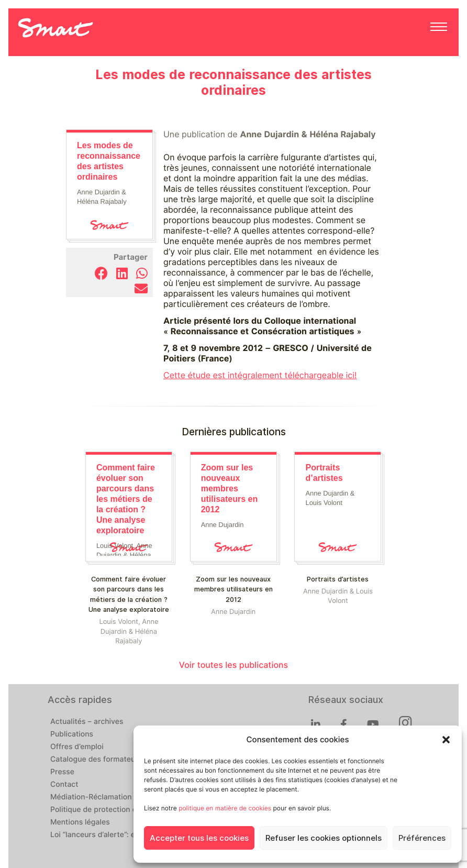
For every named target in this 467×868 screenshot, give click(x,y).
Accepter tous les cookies (199, 838)
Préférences (422, 838)
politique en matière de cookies (225, 808)
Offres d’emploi (77, 747)
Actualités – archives (87, 722)
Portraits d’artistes (338, 579)
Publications (72, 734)
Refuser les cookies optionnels (324, 838)
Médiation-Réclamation (91, 797)
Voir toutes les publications (233, 665)
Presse (62, 772)
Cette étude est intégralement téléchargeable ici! (260, 375)
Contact (64, 785)
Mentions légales (80, 822)
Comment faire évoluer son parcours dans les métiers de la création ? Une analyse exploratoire (129, 594)
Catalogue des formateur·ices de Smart (119, 760)
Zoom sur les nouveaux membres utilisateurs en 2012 (233, 589)
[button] (446, 740)
